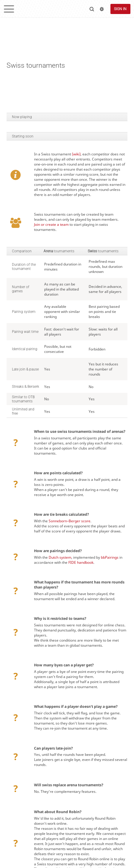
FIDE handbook (81, 562)
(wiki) (76, 154)
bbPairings (110, 557)
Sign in (120, 9)
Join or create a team (51, 224)
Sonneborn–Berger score (70, 521)
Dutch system (60, 557)
